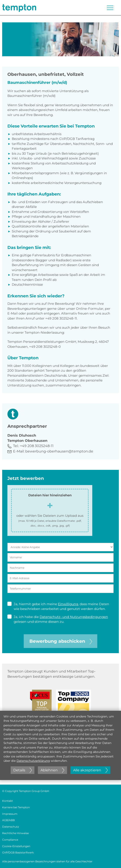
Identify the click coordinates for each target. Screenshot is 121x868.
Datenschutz (11, 827)
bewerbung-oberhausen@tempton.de (59, 451)
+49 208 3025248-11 (37, 446)
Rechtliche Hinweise (15, 833)
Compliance (10, 840)
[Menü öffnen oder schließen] (110, 8)
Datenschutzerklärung (33, 761)
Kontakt (8, 801)
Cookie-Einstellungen (16, 846)
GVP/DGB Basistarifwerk (18, 852)
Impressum (10, 814)
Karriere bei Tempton (16, 807)
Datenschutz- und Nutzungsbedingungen (74, 617)
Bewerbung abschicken (61, 641)
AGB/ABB (8, 820)
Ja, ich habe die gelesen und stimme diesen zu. (58, 619)
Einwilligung (68, 604)
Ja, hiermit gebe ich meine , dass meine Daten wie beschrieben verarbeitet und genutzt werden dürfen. (58, 606)
